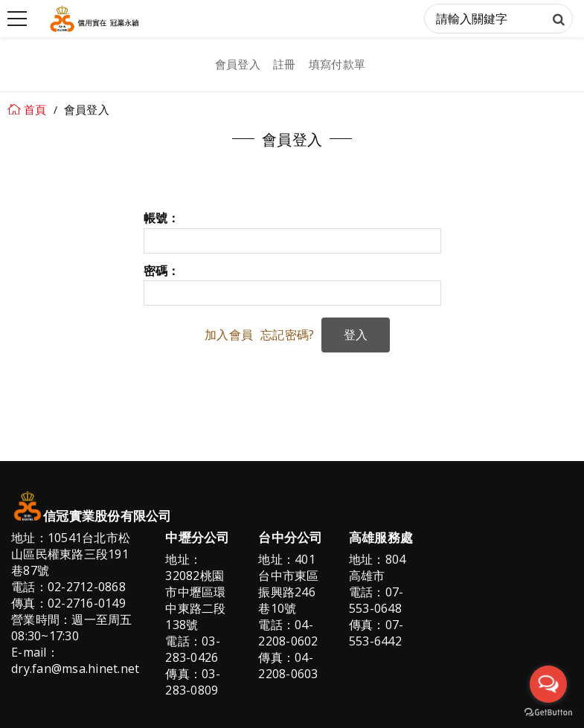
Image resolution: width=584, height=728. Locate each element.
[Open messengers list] (548, 684)
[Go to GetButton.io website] (548, 713)
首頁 (35, 109)
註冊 (285, 64)
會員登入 (238, 64)
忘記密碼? (287, 335)
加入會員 (229, 335)
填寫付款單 (337, 64)
